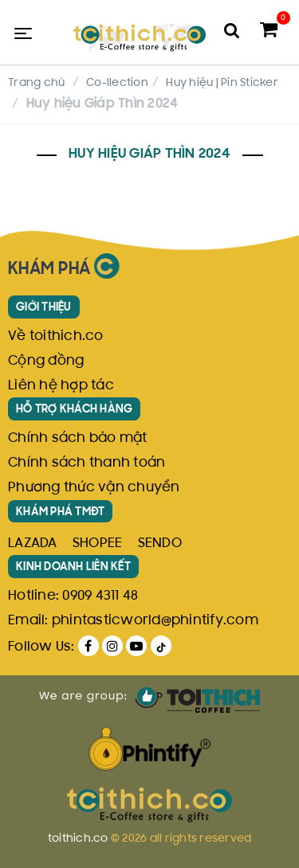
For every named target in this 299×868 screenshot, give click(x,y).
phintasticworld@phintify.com (155, 621)
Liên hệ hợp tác (61, 386)
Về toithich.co (56, 337)
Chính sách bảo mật (78, 439)
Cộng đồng (46, 362)
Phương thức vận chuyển (94, 488)
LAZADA (33, 544)
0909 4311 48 (100, 596)
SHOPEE (98, 544)
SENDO (160, 544)
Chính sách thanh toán (87, 463)
